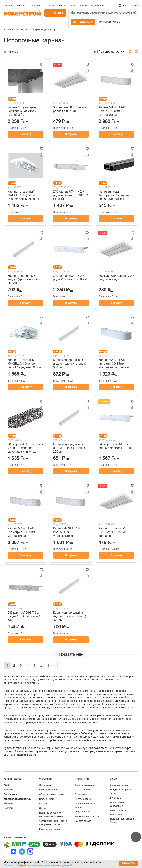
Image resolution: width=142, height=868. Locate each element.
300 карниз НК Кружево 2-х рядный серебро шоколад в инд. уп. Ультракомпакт (25, 448)
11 (47, 666)
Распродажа (10, 794)
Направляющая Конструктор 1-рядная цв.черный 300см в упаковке (114, 195)
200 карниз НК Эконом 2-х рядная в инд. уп (116, 278)
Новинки (8, 790)
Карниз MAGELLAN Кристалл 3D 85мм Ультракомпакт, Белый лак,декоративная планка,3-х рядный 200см (116, 364)
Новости (8, 808)
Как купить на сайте (85, 785)
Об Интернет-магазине (51, 794)
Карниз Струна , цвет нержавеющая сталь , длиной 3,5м (22, 111)
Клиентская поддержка (87, 816)
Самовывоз (81, 794)
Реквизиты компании (50, 829)
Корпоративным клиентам (17, 799)
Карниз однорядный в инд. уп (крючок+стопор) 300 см (70, 364)
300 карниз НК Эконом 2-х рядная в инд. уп (71, 109)
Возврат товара (83, 821)
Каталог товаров (12, 779)
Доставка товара (119, 785)
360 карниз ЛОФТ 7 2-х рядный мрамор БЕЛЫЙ (70, 278)
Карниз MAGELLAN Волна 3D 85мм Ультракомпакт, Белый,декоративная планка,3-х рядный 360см (116, 111)
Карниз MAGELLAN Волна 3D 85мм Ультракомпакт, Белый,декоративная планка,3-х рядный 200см (71, 532)
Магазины (9, 804)
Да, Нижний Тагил (83, 22)
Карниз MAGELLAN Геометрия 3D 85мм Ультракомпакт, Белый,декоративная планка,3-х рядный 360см (25, 532)
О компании (45, 785)
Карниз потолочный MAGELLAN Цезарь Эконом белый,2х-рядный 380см (25, 195)
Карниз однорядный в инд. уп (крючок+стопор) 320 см (70, 616)
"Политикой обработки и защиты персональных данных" (38, 865)
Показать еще (71, 654)
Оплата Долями (83, 799)
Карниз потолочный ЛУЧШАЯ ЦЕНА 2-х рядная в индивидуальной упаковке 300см (112, 532)
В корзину (26, 134)
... (41, 666)
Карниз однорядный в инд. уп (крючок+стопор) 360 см (24, 279)
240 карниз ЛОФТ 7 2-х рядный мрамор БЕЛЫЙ (115, 446)
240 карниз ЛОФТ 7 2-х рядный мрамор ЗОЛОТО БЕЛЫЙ (71, 195)
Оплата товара (83, 790)
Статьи (43, 804)
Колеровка (116, 798)
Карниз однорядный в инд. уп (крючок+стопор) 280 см (70, 448)
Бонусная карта (83, 812)
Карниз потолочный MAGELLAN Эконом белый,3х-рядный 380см (24, 364)
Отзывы (43, 808)
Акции (7, 785)
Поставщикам (46, 799)
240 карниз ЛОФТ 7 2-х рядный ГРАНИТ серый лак (24, 616)
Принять (128, 864)
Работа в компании (49, 790)
